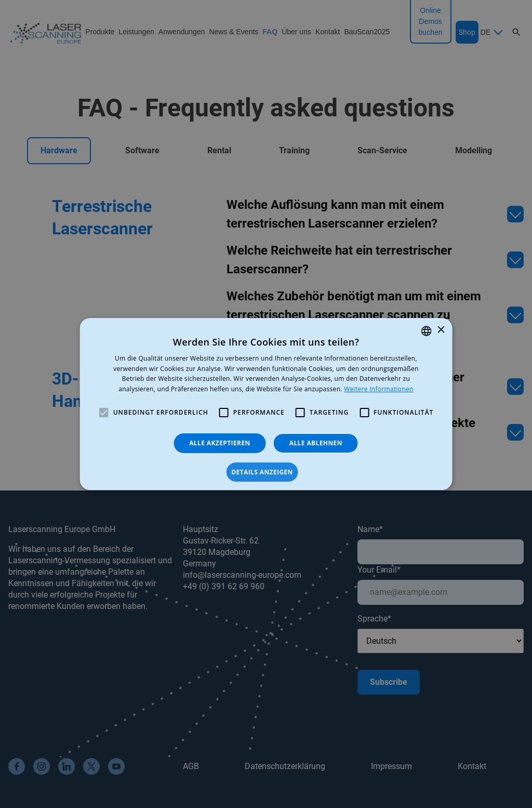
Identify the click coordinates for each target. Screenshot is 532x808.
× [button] (440, 330)
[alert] (266, 404)
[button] (266, 472)
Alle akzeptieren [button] (220, 443)
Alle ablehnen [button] (316, 443)
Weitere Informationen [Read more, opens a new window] (379, 389)
